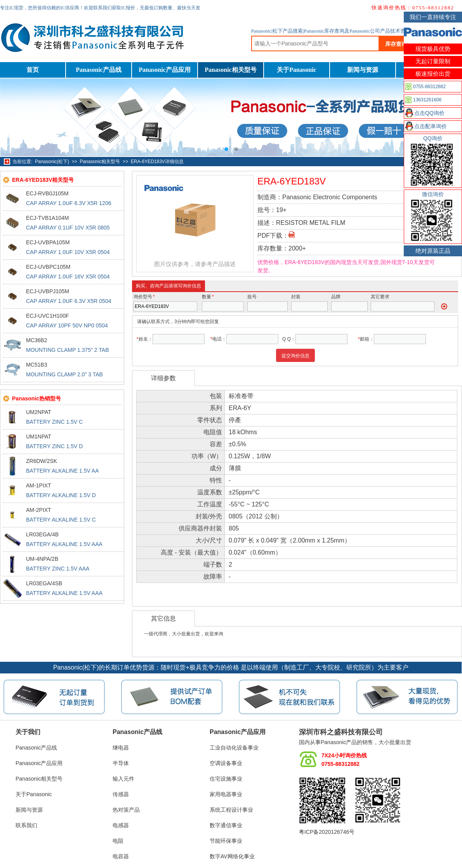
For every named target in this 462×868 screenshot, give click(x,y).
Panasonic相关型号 (230, 70)
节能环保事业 (226, 841)
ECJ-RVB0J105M (47, 193)
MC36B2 (36, 340)
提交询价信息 (295, 356)
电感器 (121, 825)
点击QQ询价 (429, 113)
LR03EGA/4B (42, 534)
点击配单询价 (431, 126)
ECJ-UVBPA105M (48, 242)
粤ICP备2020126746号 (327, 832)
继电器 (121, 748)
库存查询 (396, 44)
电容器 (121, 856)
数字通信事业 (226, 825)
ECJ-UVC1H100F (47, 316)
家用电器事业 (226, 794)
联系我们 (26, 825)
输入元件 (123, 779)
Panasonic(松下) (52, 162)
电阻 (118, 841)
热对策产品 (126, 810)
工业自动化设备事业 (234, 748)
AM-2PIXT (39, 510)
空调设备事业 (226, 763)
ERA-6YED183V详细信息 (157, 162)
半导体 (121, 763)
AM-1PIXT (39, 485)
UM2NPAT (39, 412)
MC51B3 (36, 365)
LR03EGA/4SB (44, 583)
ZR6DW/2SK (42, 461)
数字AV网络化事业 (232, 856)
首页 (33, 70)
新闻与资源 (363, 70)
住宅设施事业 (226, 779)
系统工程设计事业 (231, 810)
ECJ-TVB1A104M (47, 218)
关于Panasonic (296, 70)
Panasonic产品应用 (164, 70)
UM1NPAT (39, 437)
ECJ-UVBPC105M (48, 267)
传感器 (121, 794)
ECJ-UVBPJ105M (48, 291)
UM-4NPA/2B (42, 559)
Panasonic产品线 (98, 70)
